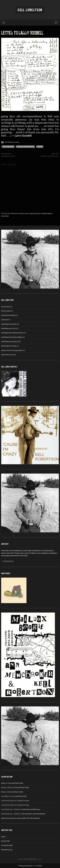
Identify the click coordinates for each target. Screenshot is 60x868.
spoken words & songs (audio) (12, 350)
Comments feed (7, 845)
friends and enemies (8, 315)
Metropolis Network (26, 866)
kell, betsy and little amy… (50, 155)
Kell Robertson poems (12, 142)
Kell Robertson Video (9, 346)
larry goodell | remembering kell (34, 814)
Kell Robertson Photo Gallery (12, 337)
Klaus (3, 783)
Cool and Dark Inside (15, 783)
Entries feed (5, 841)
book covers (6, 306)
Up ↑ (40, 859)
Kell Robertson (30, 10)
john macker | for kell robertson (29, 818)
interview (5, 320)
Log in (3, 836)
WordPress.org (7, 850)
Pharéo (40, 866)
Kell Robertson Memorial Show (12, 333)
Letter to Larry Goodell (26, 147)
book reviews (6, 311)
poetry (40, 147)
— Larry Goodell (22, 136)
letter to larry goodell (22, 33)
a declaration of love (8, 155)
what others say (7, 355)
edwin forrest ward (8, 818)
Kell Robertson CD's (9, 328)
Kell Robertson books (9, 324)
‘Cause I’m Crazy (23, 800)
